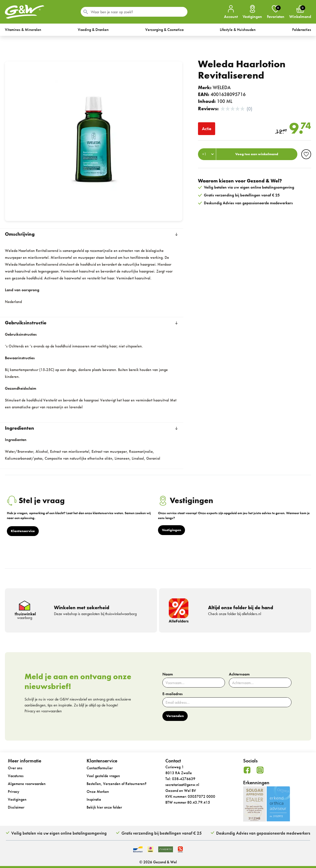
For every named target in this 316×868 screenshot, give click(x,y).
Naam (168, 674)
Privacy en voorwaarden (43, 711)
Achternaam (239, 674)
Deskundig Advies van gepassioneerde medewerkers (263, 833)
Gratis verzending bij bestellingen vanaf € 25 (162, 833)
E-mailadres (172, 694)
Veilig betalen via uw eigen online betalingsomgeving (59, 833)
